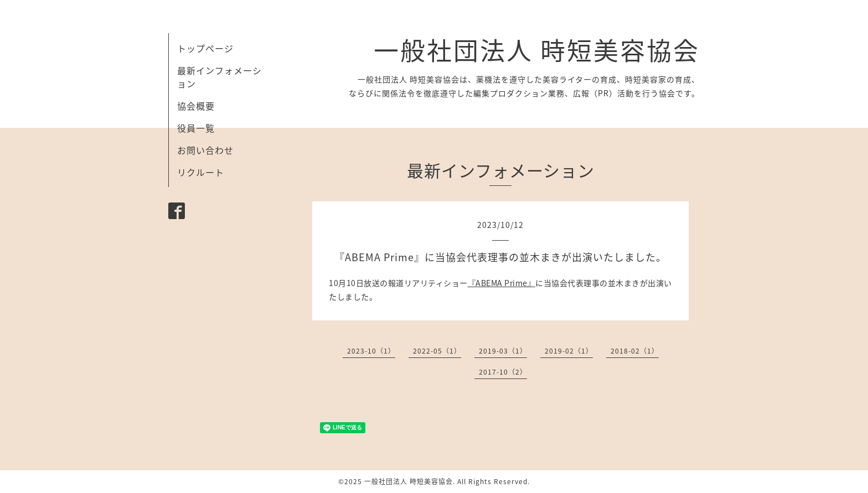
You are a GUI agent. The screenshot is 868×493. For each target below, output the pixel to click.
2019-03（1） (503, 351)
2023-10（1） (371, 351)
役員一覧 (196, 128)
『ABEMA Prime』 (502, 283)
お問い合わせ (205, 150)
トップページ (205, 48)
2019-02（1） (569, 351)
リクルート (201, 172)
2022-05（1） (437, 351)
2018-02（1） (635, 351)
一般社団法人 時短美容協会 (537, 50)
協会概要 (196, 106)
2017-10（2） (503, 372)
